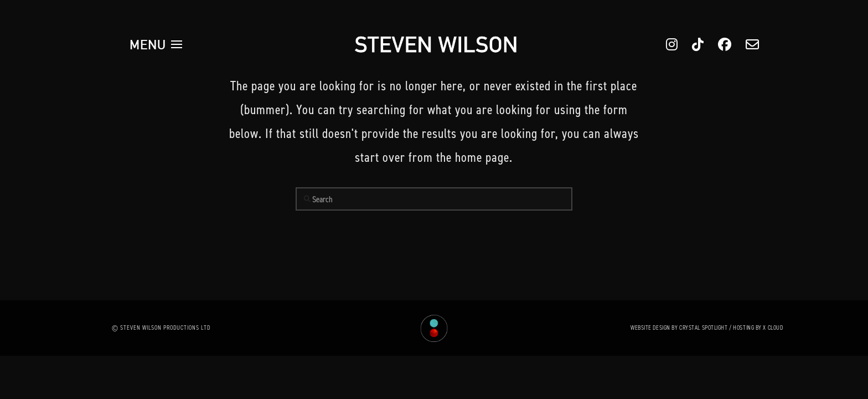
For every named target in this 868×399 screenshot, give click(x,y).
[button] (156, 44)
